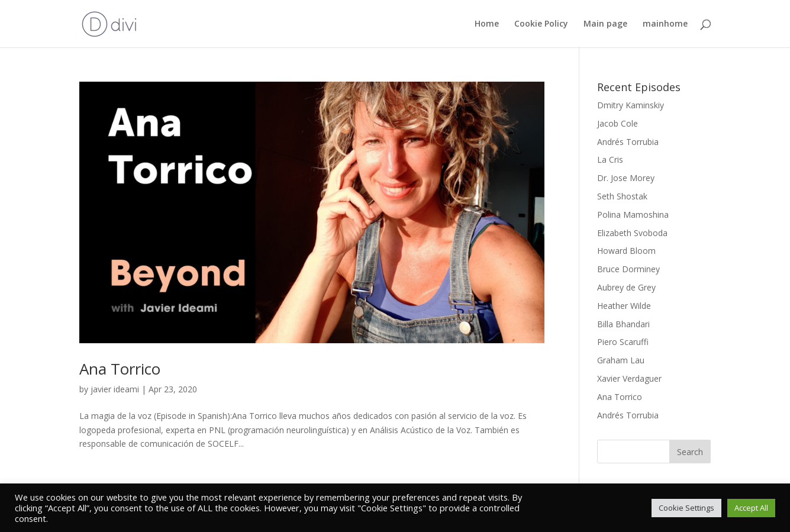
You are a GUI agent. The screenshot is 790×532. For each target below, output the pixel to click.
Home (487, 24)
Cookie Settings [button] (686, 508)
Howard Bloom (626, 251)
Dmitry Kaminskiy (631, 105)
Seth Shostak (622, 196)
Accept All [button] (751, 508)
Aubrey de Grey (626, 287)
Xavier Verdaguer (629, 378)
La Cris (610, 159)
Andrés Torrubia (628, 142)
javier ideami (115, 389)
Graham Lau (621, 360)
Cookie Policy (541, 24)
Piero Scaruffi (623, 342)
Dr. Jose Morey (626, 178)
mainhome (665, 24)
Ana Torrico (120, 369)
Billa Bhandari (623, 324)
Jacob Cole (618, 123)
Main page (605, 24)
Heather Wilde (624, 306)
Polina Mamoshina (633, 215)
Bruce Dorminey (628, 269)
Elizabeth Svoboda (632, 233)
